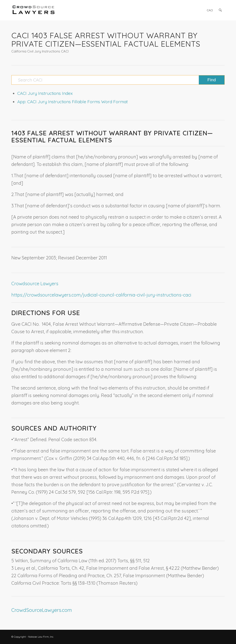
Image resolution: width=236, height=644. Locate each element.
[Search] (220, 10)
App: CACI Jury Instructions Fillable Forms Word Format (73, 102)
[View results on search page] (212, 80)
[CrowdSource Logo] (34, 10)
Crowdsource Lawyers (35, 284)
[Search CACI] (118, 80)
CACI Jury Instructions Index (45, 93)
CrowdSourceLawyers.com (42, 610)
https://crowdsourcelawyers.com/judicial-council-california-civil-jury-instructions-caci (101, 295)
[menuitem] (210, 10)
